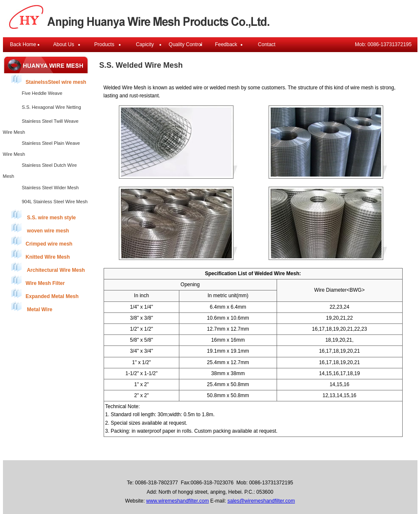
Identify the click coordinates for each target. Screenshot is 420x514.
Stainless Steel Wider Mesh (51, 188)
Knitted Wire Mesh (41, 254)
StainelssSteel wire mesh (49, 79)
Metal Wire (32, 307)
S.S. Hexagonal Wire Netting (52, 107)
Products (104, 44)
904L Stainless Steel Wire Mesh (55, 202)
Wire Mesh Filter (38, 280)
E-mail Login (287, 453)
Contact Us (252, 453)
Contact (267, 44)
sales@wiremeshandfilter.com (261, 501)
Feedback (226, 44)
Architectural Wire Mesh (48, 267)
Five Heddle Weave (42, 93)
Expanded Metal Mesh (45, 294)
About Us (64, 44)
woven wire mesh (40, 228)
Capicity (145, 44)
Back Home (23, 44)
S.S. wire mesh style (44, 215)
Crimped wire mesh (42, 241)
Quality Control (185, 44)
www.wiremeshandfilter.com (178, 501)
